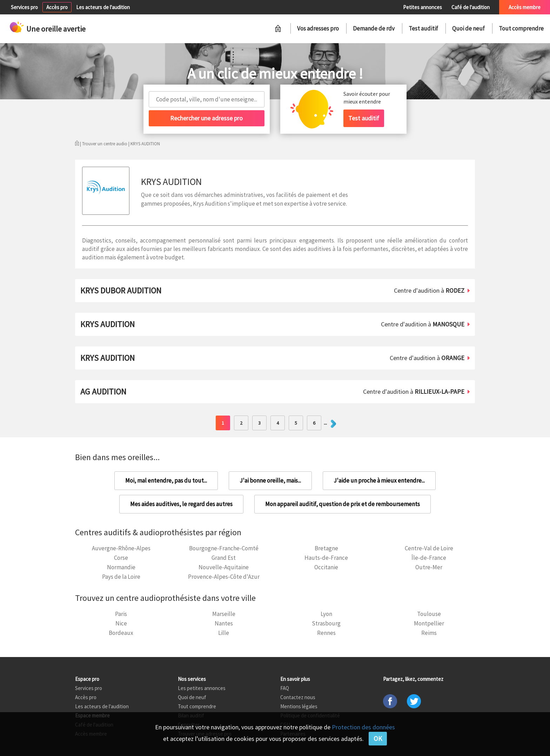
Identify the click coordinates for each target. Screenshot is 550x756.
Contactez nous (298, 697)
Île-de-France (429, 558)
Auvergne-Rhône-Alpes (121, 548)
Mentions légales (299, 706)
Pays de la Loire (121, 577)
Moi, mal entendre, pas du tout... (166, 480)
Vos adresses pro (318, 28)
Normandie (121, 567)
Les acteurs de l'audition (103, 7)
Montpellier (429, 623)
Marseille (224, 614)
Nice (121, 623)
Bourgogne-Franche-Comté (224, 548)
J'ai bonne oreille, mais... (270, 480)
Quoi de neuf (468, 28)
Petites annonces (422, 7)
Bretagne (326, 548)
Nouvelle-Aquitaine (224, 567)
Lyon (326, 614)
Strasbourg (326, 623)
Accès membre (525, 7)
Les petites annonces (202, 688)
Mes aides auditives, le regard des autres (181, 504)
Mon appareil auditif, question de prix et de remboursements (343, 504)
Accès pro (57, 7)
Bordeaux (121, 633)
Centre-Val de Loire (429, 548)
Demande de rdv (374, 28)
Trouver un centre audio (105, 144)
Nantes (224, 623)
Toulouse (429, 614)
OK (378, 738)
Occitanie (326, 567)
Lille (224, 633)
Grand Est (224, 558)
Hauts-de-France (326, 558)
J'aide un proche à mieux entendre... (379, 480)
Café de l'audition (471, 7)
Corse (121, 558)
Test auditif (423, 28)
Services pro (24, 7)
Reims (429, 633)
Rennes (326, 633)
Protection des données (363, 727)
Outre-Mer (429, 567)
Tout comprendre (521, 28)
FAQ (285, 688)
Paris (121, 614)
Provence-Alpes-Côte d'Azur (224, 577)
